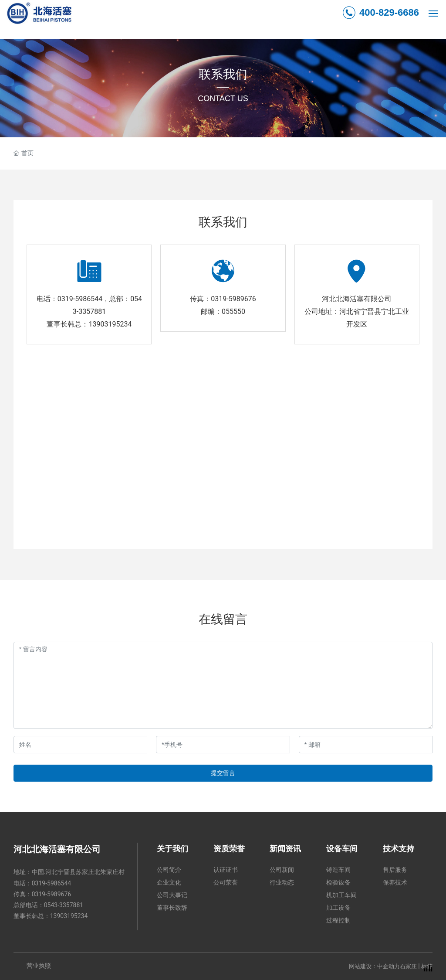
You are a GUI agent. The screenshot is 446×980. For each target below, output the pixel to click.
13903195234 (110, 324)
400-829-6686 (381, 12)
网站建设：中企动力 (374, 966)
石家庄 (408, 966)
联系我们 (223, 74)
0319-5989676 (233, 299)
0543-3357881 (64, 905)
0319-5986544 (80, 299)
